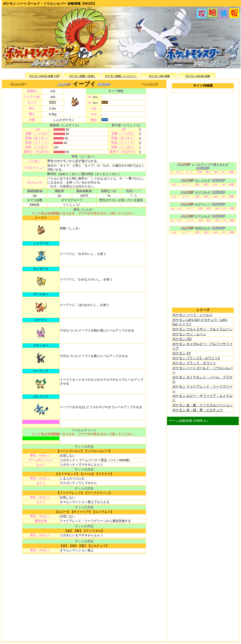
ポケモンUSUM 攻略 (198, 76)
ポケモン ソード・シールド (193, 315)
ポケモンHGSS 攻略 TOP (44, 76)
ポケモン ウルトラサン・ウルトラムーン (202, 329)
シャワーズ (151, 84)
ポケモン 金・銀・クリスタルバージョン (202, 405)
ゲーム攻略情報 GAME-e (189, 421)
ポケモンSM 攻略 (159, 76)
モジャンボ (17, 84)
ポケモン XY (182, 353)
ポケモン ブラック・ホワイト (194, 363)
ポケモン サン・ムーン (189, 334)
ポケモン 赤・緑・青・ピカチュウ (198, 410)
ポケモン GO (182, 339)
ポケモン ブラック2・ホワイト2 (196, 358)
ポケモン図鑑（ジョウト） (121, 76)
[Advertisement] (84, 594)
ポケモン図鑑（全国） (83, 76)
